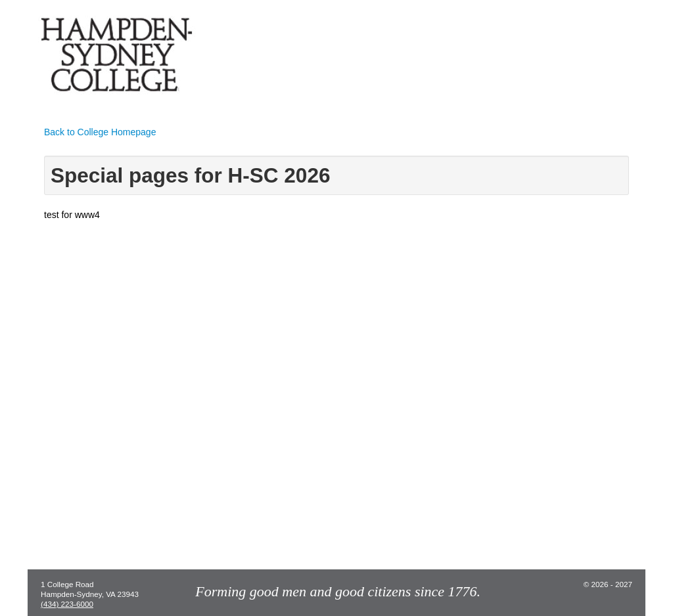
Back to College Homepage (100, 132)
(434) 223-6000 (67, 604)
